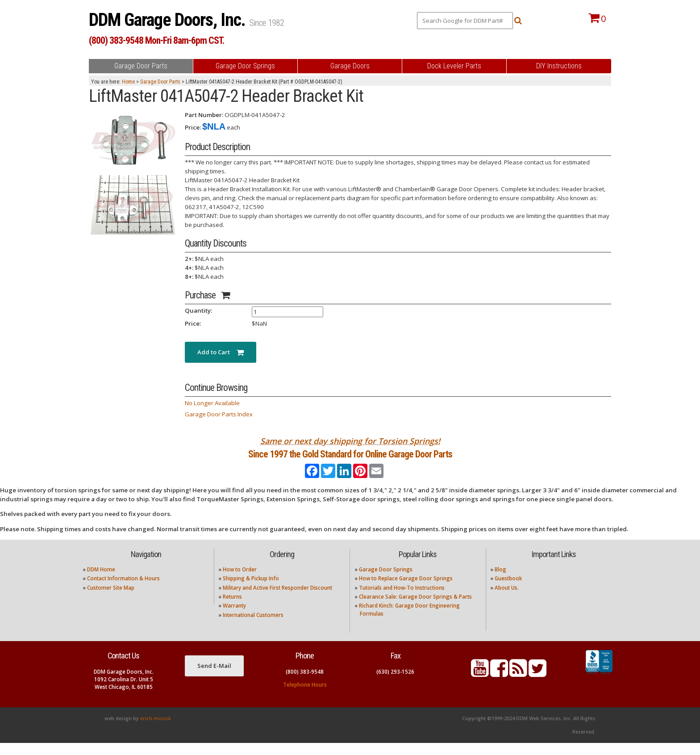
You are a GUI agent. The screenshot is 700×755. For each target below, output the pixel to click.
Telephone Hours (305, 696)
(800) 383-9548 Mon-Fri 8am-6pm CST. (156, 40)
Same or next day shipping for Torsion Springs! (350, 441)
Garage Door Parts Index (219, 414)
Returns (232, 609)
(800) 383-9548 (305, 683)
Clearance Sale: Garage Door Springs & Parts (415, 609)
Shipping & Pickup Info (251, 590)
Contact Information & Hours (123, 590)
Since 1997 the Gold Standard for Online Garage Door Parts (350, 460)
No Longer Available (212, 403)
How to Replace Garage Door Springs (406, 590)
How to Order (240, 581)
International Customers (253, 627)
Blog (500, 581)
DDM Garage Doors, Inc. (169, 20)
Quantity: (198, 310)
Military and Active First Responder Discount (277, 599)
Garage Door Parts (160, 82)
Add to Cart (221, 352)
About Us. (507, 599)
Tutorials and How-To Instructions (402, 599)
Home (128, 82)
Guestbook (508, 590)
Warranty (234, 618)
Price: (193, 127)
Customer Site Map (111, 599)
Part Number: (204, 115)
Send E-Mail (214, 677)
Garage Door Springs (386, 581)
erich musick (156, 730)
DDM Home (101, 581)
